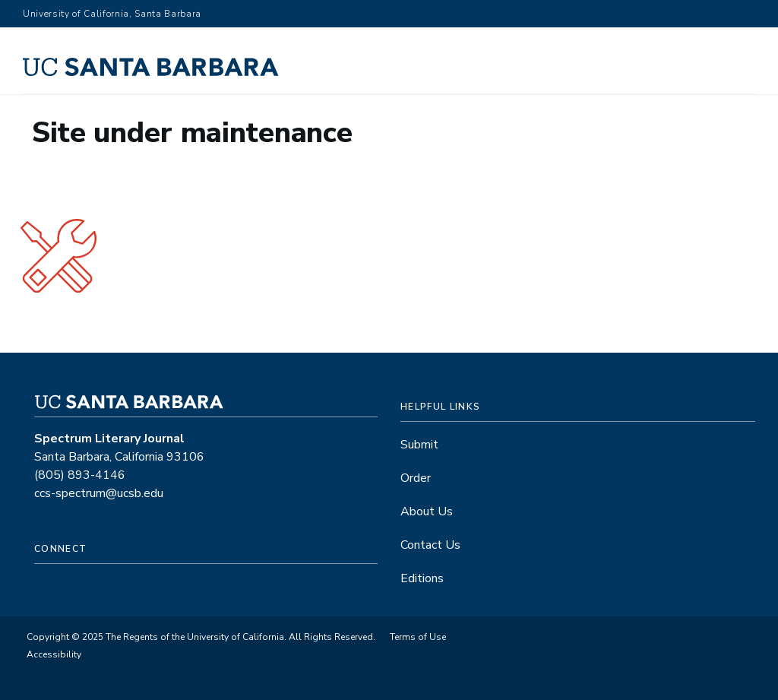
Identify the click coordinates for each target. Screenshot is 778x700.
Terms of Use (418, 637)
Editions (422, 578)
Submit (419, 445)
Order (416, 478)
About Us (427, 512)
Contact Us (430, 545)
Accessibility (54, 654)
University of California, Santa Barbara (112, 14)
